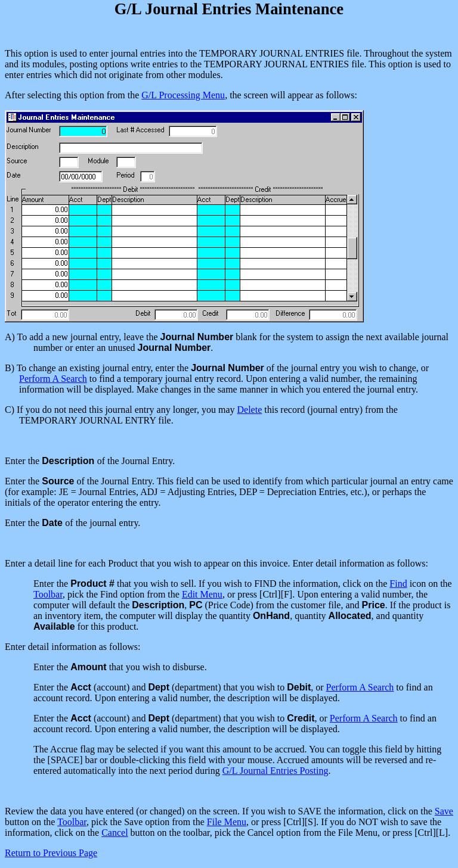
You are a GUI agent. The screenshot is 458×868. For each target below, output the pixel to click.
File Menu (227, 822)
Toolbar (48, 594)
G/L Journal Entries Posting (276, 771)
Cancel (114, 833)
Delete (250, 410)
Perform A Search (53, 379)
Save (444, 811)
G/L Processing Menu (183, 95)
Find (398, 584)
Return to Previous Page (51, 853)
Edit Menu (202, 594)
